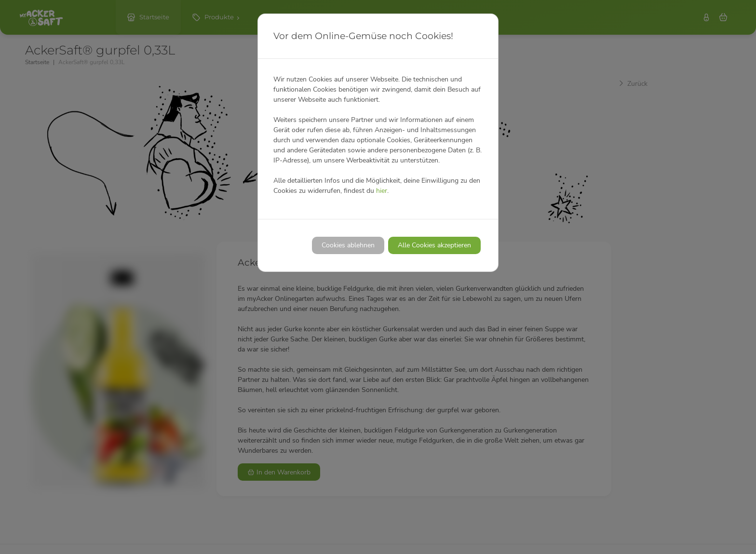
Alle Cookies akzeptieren (434, 245)
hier (382, 191)
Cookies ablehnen (348, 245)
